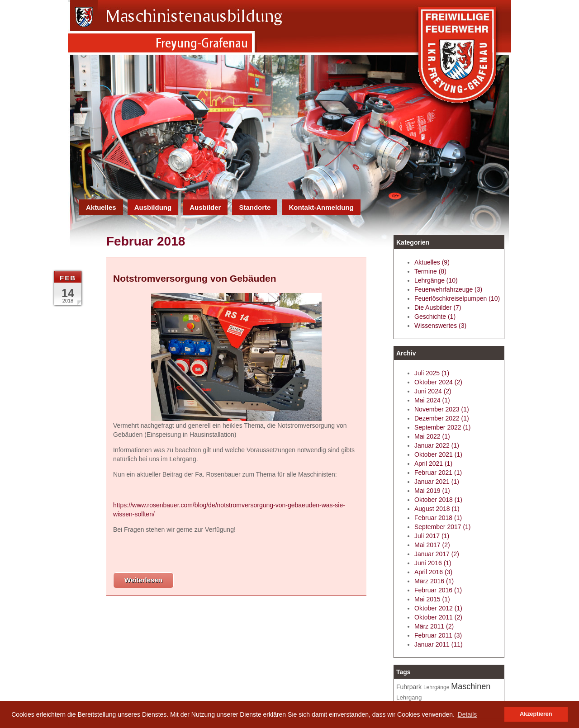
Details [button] (467, 714)
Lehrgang (409, 697)
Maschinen (471, 686)
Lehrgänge (436, 687)
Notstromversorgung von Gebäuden (195, 278)
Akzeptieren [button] (536, 714)
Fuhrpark (409, 687)
